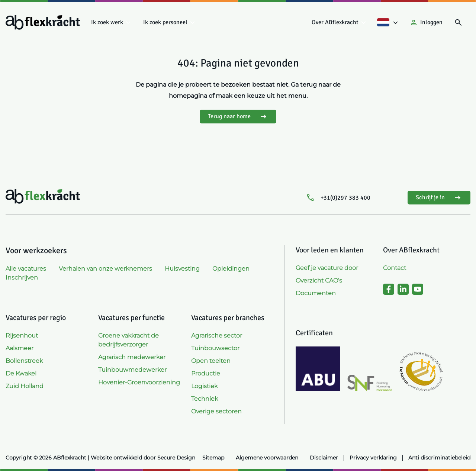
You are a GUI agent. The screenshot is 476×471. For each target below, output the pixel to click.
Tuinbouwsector (215, 348)
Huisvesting (182, 269)
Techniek (205, 399)
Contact (395, 268)
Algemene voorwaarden (267, 458)
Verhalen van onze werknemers (105, 269)
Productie (206, 373)
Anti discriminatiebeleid (439, 458)
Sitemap (213, 458)
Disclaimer (324, 458)
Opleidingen (231, 269)
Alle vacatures (26, 269)
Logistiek (204, 386)
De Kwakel (21, 373)
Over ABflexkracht (335, 22)
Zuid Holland (25, 386)
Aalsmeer (20, 348)
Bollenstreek (24, 361)
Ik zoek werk (107, 22)
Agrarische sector (217, 335)
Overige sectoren (216, 411)
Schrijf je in (439, 198)
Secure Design (176, 458)
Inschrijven (22, 278)
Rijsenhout (22, 335)
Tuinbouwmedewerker (132, 370)
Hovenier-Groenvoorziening (139, 382)
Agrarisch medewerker (132, 357)
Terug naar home (238, 117)
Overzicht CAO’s (319, 280)
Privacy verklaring (373, 458)
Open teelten (211, 361)
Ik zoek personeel (165, 22)
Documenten (316, 293)
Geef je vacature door (327, 268)
